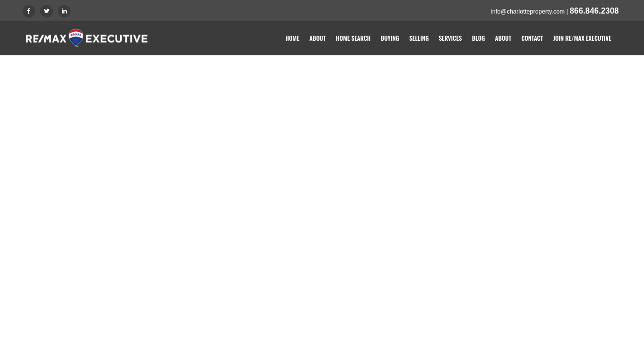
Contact (532, 38)
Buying (390, 38)
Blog (478, 38)
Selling (419, 38)
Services (450, 38)
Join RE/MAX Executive (582, 38)
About (317, 38)
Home (292, 38)
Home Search (353, 38)
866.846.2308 (594, 11)
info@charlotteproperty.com (528, 12)
